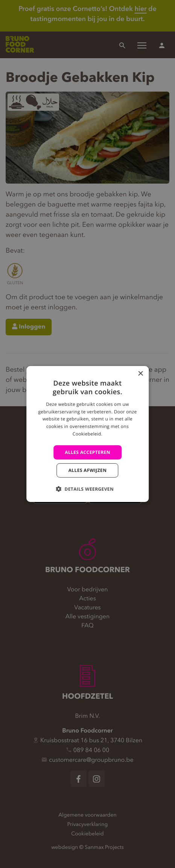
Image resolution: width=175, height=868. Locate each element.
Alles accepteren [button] (87, 452)
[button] (87, 489)
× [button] (140, 374)
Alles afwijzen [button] (88, 470)
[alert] (87, 434)
